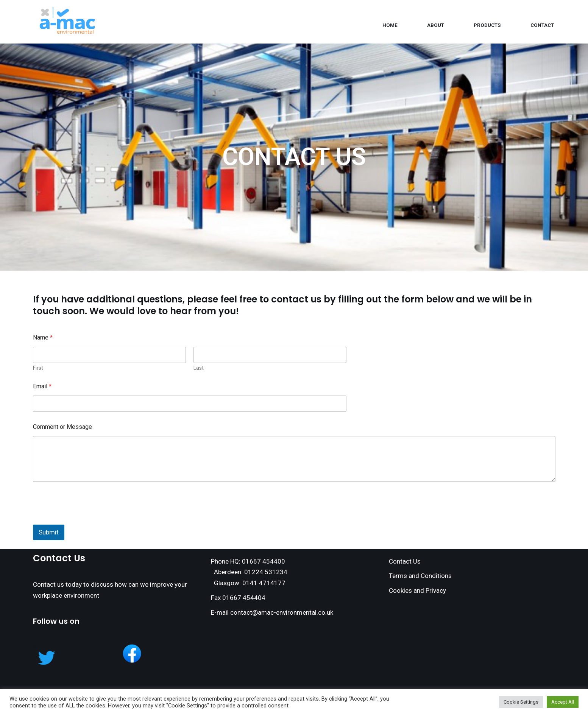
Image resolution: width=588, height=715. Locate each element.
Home (390, 25)
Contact (542, 25)
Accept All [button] (563, 702)
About (436, 25)
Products (487, 25)
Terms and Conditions (420, 576)
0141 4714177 (264, 583)
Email (42, 386)
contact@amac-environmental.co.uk (282, 612)
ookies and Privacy (420, 590)
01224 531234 (266, 572)
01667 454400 (264, 561)
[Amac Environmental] (68, 22)
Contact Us (405, 561)
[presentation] (90, 520)
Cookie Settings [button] (521, 702)
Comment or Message (62, 427)
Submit (49, 532)
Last (199, 368)
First (38, 368)
